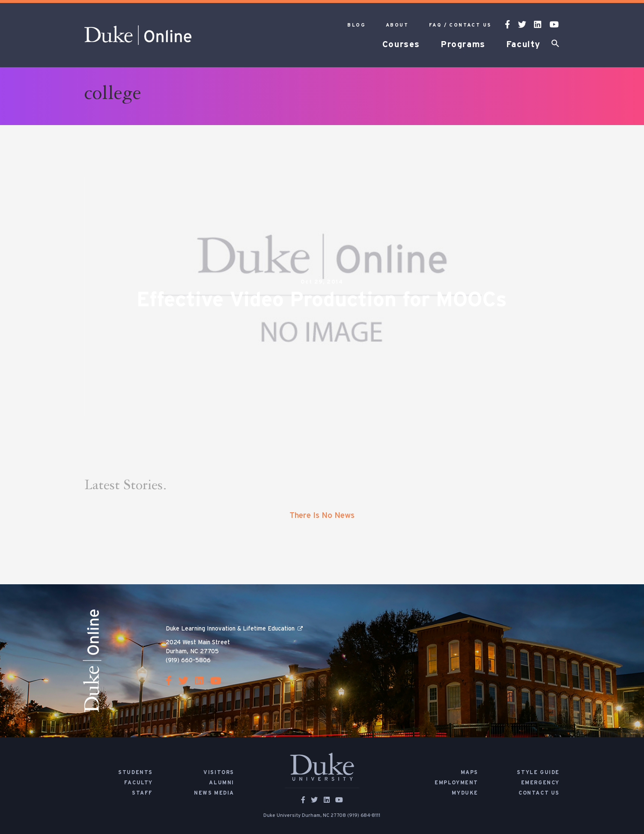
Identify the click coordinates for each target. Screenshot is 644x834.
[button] (555, 45)
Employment (456, 783)
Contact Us (539, 793)
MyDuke (465, 793)
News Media (214, 793)
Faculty (523, 45)
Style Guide (538, 772)
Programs (463, 45)
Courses (401, 45)
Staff (142, 793)
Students (136, 772)
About (397, 25)
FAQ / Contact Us (460, 25)
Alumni (222, 783)
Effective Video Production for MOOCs (322, 300)
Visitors (219, 772)
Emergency (540, 783)
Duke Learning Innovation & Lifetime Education (230, 629)
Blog (356, 25)
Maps (470, 772)
